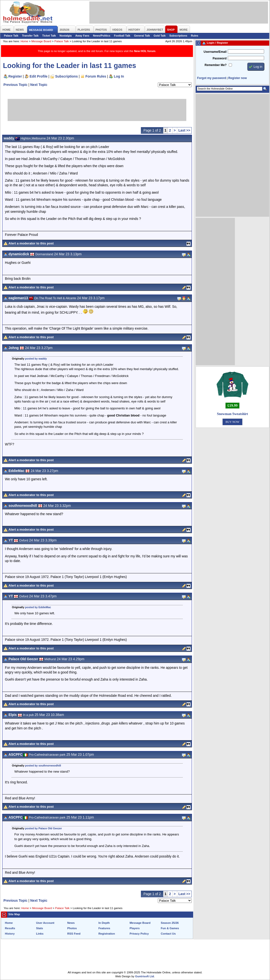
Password (220, 58)
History (10, 934)
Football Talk (122, 36)
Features (104, 928)
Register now (237, 78)
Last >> (184, 130)
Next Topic (39, 85)
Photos (72, 928)
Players (135, 928)
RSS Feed (74, 934)
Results (10, 928)
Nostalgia (66, 36)
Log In (119, 76)
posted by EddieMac (38, 607)
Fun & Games (170, 928)
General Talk (142, 36)
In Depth (104, 923)
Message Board (41, 41)
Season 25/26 (170, 923)
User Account (45, 923)
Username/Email (215, 52)
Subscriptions (178, 36)
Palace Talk (11, 36)
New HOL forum (145, 51)
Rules (195, 36)
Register (15, 76)
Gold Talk (160, 36)
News (71, 923)
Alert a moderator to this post (31, 243)
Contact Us (168, 934)
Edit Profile (39, 76)
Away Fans (82, 36)
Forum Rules (96, 76)
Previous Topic (15, 85)
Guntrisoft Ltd (145, 976)
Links (40, 934)
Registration (107, 934)
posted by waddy (36, 359)
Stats (40, 928)
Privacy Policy (139, 934)
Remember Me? (216, 65)
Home (24, 41)
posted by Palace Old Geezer (43, 828)
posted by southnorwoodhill (43, 765)
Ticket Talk (49, 36)
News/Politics (102, 36)
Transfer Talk (30, 36)
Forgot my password (212, 78)
